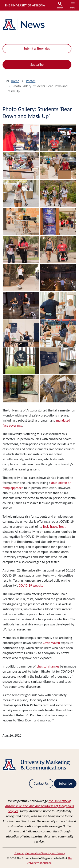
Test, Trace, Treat (54, 527)
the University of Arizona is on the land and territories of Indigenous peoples (39, 806)
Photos (31, 81)
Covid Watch (51, 643)
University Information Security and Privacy (39, 853)
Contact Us (41, 783)
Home (15, 81)
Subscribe (37, 65)
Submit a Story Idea (37, 49)
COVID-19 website (31, 586)
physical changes (48, 666)
